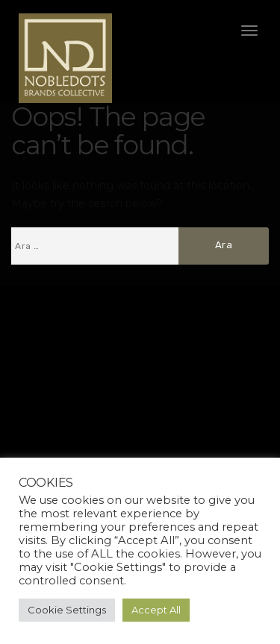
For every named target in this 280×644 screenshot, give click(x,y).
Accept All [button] (156, 610)
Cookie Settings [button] (67, 610)
